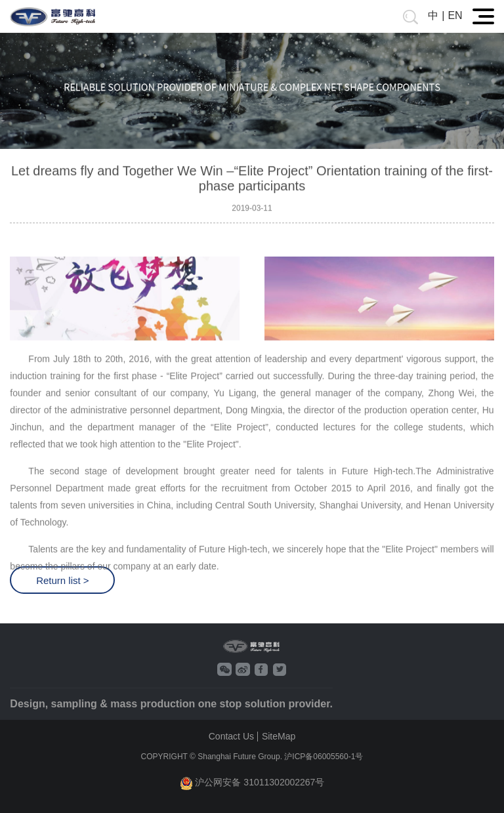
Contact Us (231, 736)
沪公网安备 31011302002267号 (252, 783)
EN (455, 15)
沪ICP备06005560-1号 (324, 757)
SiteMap (279, 736)
